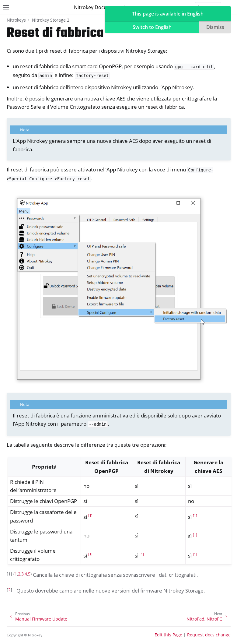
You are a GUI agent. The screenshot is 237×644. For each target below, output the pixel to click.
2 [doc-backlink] (19, 574)
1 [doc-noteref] (90, 516)
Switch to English (152, 27)
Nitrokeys (16, 20)
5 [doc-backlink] (29, 574)
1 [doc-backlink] (16, 574)
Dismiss (215, 27)
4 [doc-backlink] (26, 574)
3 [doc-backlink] (23, 574)
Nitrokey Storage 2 (51, 20)
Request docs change (209, 635)
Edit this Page (168, 635)
